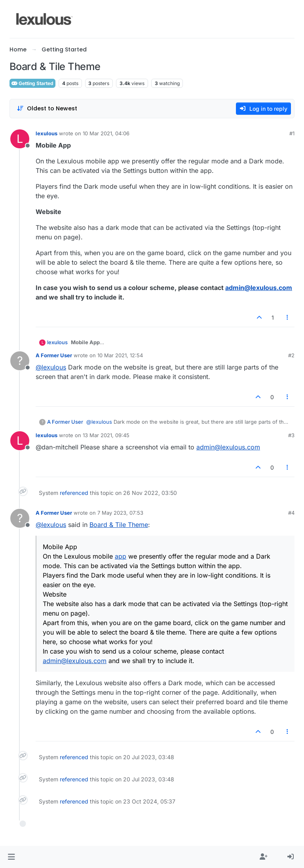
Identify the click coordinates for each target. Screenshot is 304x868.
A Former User (54, 355)
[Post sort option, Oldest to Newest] (47, 109)
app (121, 556)
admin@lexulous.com (259, 288)
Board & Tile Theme (119, 525)
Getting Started (32, 83)
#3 (291, 435)
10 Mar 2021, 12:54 (120, 355)
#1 (292, 133)
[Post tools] (288, 317)
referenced (74, 493)
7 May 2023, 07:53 (120, 513)
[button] (11, 857)
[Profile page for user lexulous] (20, 139)
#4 (291, 513)
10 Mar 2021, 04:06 (106, 133)
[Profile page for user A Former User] (20, 361)
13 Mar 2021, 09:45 (106, 435)
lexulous (47, 133)
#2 (291, 355)
